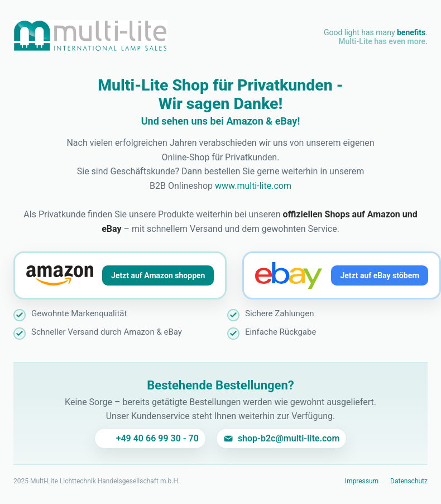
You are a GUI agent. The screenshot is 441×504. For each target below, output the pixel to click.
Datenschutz (409, 481)
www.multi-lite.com (253, 186)
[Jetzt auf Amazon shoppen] (120, 275)
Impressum (362, 481)
